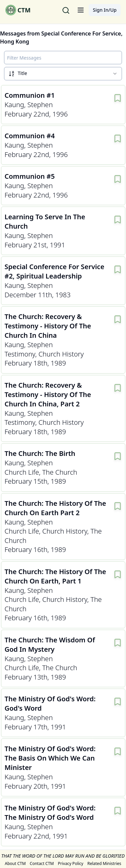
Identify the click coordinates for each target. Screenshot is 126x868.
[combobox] (63, 74)
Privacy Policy (71, 864)
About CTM (15, 864)
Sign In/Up (105, 10)
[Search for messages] (66, 10)
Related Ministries (104, 864)
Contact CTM (42, 864)
